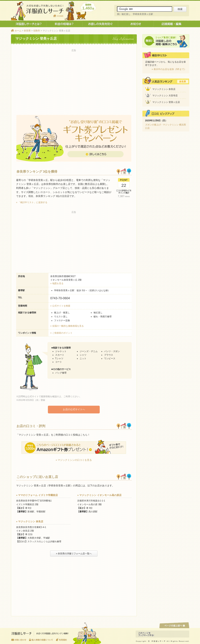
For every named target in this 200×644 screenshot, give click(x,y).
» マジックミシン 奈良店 (30, 521)
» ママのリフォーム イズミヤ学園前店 (37, 495)
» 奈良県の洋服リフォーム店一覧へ (74, 553)
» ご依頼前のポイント (61, 333)
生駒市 (37, 31)
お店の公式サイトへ (74, 409)
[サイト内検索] (145, 9)
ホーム (18, 31)
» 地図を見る (57, 283)
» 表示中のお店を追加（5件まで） (169, 69)
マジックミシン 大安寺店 (165, 96)
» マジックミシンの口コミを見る (74, 460)
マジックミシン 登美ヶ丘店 (166, 102)
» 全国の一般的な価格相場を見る (67, 326)
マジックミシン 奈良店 (164, 89)
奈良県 (27, 31)
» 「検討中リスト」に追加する (32, 202)
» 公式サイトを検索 (60, 306)
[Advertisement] (74, 79)
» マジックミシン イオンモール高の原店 (99, 495)
